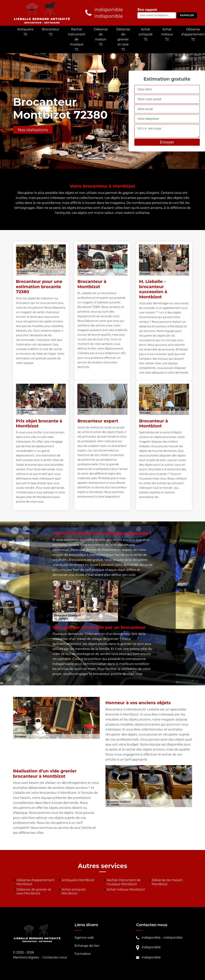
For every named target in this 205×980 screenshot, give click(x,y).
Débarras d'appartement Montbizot (36, 882)
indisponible (151, 938)
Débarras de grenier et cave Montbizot (34, 892)
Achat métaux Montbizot (126, 890)
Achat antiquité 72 (146, 34)
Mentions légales (26, 957)
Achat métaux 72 (167, 34)
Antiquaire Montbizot (78, 880)
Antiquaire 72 (25, 32)
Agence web (84, 938)
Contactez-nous (55, 957)
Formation (83, 954)
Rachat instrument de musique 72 (77, 39)
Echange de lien (87, 946)
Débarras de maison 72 (101, 37)
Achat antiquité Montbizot (74, 892)
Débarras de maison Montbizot (167, 882)
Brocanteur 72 (51, 32)
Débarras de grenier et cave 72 (123, 39)
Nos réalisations (33, 130)
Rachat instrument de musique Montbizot (124, 882)
